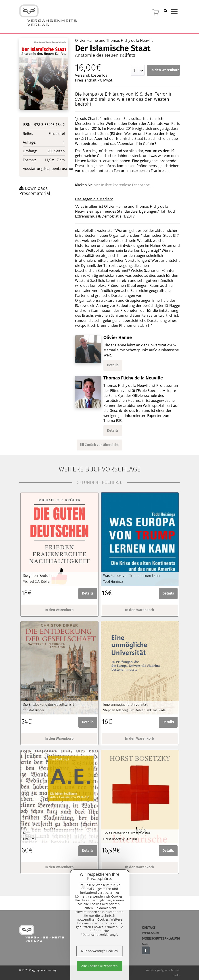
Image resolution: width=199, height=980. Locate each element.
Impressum (150, 933)
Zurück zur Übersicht (99, 445)
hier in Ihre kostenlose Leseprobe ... (124, 185)
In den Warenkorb (165, 70)
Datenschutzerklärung (161, 939)
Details (113, 365)
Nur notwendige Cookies (99, 951)
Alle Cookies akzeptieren (99, 966)
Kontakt (149, 928)
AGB (145, 944)
